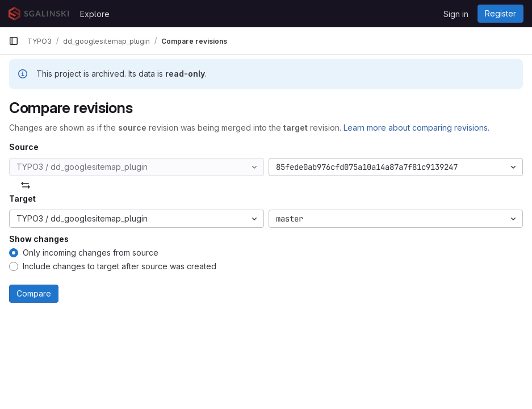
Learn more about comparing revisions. (416, 128)
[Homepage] (39, 14)
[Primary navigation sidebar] (14, 41)
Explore (95, 14)
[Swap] (26, 185)
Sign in (456, 14)
